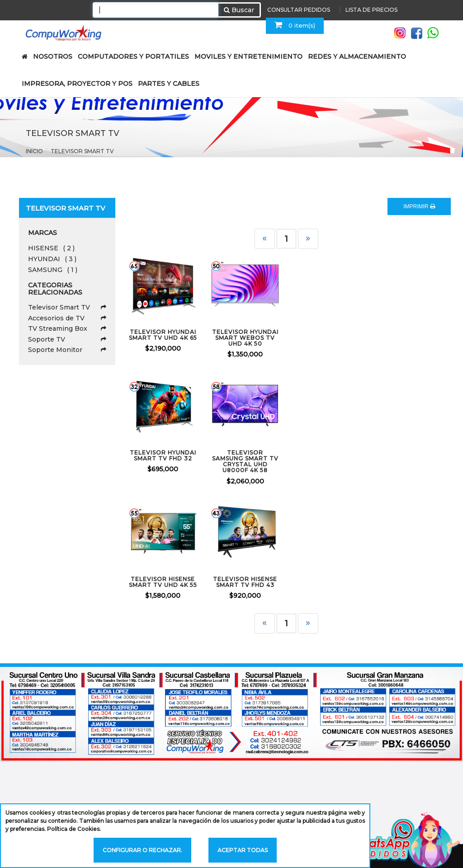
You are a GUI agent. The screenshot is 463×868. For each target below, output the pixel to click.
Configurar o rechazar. (142, 850)
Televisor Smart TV (67, 307)
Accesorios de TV (67, 318)
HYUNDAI (52, 259)
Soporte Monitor (67, 350)
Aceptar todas (243, 850)
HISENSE (51, 248)
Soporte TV (67, 339)
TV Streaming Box (67, 328)
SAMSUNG (53, 270)
